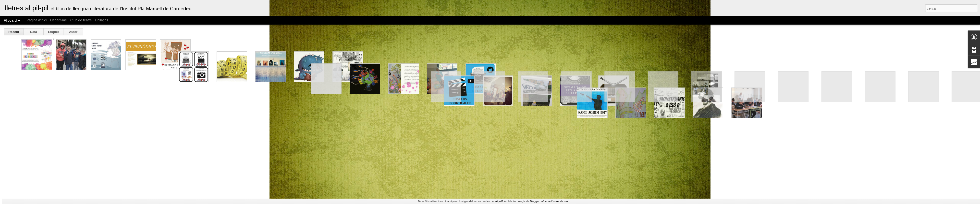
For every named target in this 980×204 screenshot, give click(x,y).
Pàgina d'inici (37, 20)
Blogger (534, 201)
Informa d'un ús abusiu (554, 201)
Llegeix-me (58, 20)
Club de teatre (81, 20)
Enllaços (102, 20)
